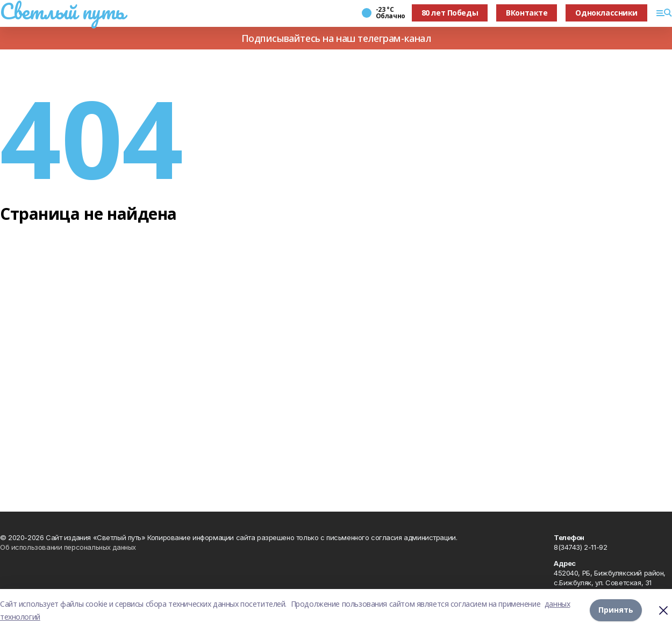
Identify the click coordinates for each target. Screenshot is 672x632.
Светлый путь (62, 11)
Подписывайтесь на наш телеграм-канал (336, 38)
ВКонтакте (527, 13)
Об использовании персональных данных (68, 547)
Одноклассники (606, 13)
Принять (616, 610)
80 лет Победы (450, 13)
